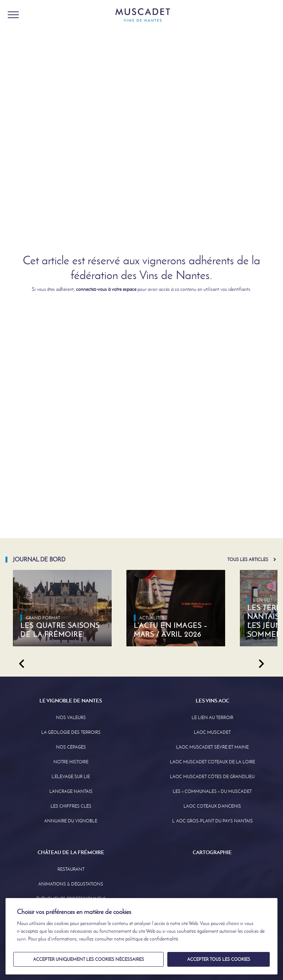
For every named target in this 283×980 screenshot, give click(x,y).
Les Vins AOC (212, 701)
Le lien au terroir (212, 718)
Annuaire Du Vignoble (71, 821)
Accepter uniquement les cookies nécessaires (89, 959)
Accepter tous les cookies (219, 959)
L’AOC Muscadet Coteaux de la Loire (212, 762)
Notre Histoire (71, 762)
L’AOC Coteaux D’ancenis (212, 806)
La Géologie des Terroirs (71, 732)
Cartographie (212, 852)
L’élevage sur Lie (71, 777)
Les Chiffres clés (71, 806)
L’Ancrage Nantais (71, 791)
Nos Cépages (71, 747)
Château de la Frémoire (71, 852)
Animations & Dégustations (71, 884)
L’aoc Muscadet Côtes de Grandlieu (212, 777)
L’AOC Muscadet (212, 732)
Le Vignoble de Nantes (71, 701)
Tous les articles (248, 560)
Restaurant (71, 869)
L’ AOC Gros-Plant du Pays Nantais (212, 821)
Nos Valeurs (71, 718)
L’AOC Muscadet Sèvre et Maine (212, 747)
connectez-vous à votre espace (106, 289)
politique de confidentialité (152, 939)
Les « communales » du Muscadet (212, 791)
